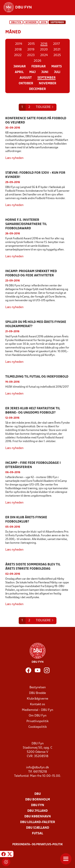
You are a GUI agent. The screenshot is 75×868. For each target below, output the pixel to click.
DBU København (38, 817)
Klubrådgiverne (37, 699)
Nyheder (31, 22)
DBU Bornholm (38, 800)
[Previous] (45, 107)
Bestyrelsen (38, 688)
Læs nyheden (14, 158)
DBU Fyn (16, 22)
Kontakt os (37, 704)
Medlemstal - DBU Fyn (37, 710)
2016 (43, 22)
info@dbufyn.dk (37, 768)
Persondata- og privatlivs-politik (38, 845)
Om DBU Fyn (38, 716)
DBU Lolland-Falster (38, 822)
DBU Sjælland (38, 828)
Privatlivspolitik (37, 721)
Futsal (37, 834)
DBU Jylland (37, 811)
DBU (38, 794)
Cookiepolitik (38, 727)
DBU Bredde (37, 693)
